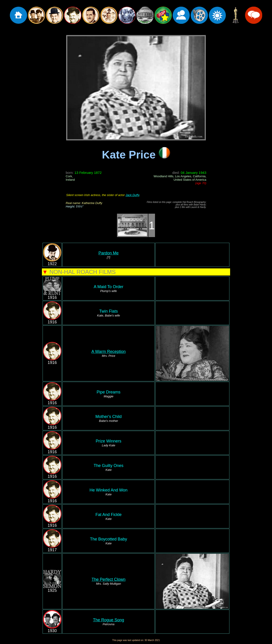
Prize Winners (109, 443)
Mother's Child (109, 418)
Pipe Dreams (109, 394)
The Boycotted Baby (109, 541)
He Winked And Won (109, 492)
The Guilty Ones (109, 467)
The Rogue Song (109, 620)
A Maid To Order (109, 289)
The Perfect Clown (109, 579)
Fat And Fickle (109, 516)
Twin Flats (109, 313)
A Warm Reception (108, 352)
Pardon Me (109, 253)
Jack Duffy (132, 195)
